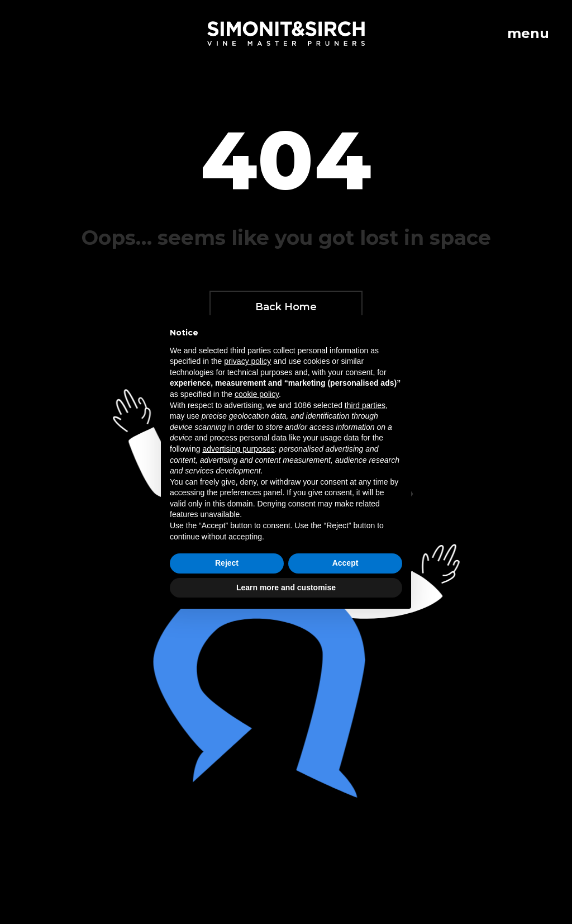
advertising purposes (238, 449)
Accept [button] (345, 563)
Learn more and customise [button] (286, 587)
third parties (365, 405)
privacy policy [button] (247, 361)
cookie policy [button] (257, 394)
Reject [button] (227, 563)
